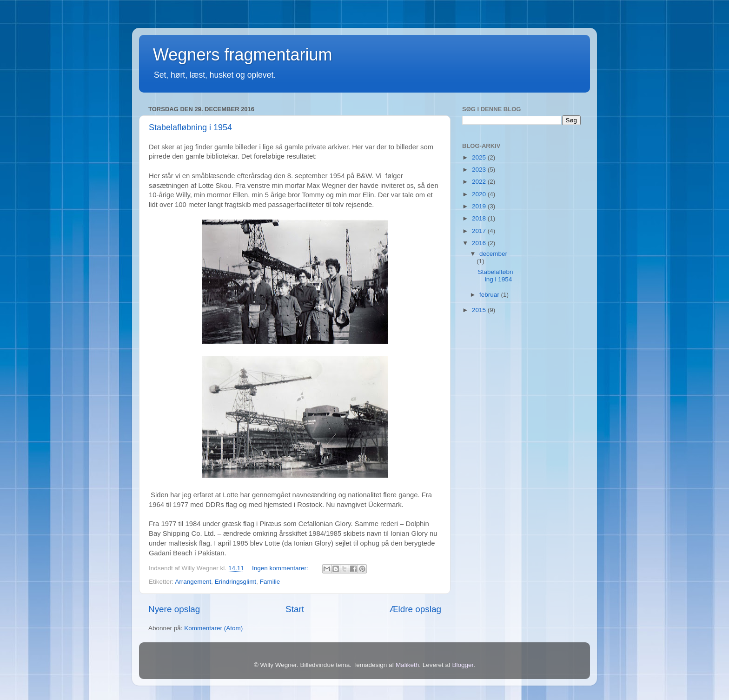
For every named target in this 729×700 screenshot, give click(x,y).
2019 (480, 206)
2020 (480, 194)
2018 (480, 218)
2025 (480, 157)
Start (295, 609)
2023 (480, 170)
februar (490, 295)
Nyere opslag (174, 609)
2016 (480, 243)
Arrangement (193, 582)
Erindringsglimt (235, 582)
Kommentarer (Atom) (213, 628)
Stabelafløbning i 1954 (190, 127)
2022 (480, 182)
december (493, 254)
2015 (480, 310)
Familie (270, 582)
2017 (480, 231)
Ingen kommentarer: (281, 568)
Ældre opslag (415, 609)
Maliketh (407, 665)
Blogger (463, 665)
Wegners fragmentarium (243, 55)
